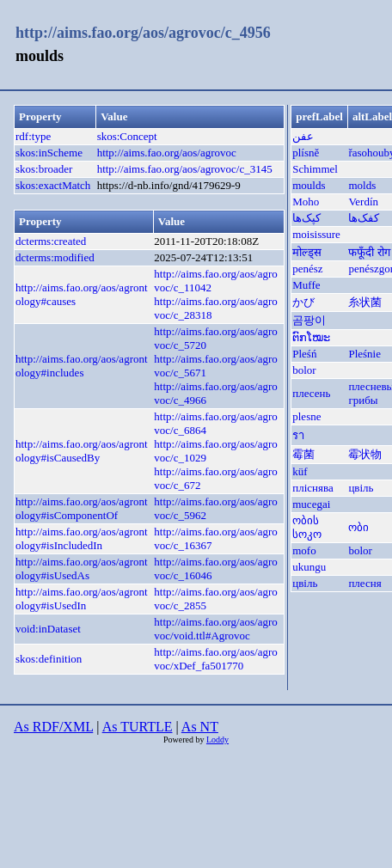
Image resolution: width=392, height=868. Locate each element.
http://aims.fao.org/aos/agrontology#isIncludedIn (82, 538)
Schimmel (315, 169)
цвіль (361, 488)
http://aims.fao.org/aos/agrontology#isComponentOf (82, 508)
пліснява (313, 488)
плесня (364, 583)
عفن (303, 136)
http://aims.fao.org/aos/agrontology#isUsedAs (82, 568)
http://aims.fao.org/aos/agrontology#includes (82, 366)
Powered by (185, 740)
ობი (358, 527)
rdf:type (33, 136)
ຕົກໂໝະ (311, 337)
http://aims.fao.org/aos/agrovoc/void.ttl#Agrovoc (215, 629)
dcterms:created (51, 241)
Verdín (363, 202)
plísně (306, 153)
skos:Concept (127, 136)
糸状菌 (365, 302)
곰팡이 (309, 320)
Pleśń (304, 354)
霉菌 (303, 454)
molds (362, 185)
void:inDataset (48, 629)
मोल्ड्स (307, 252)
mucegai (311, 504)
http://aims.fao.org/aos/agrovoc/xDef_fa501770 (215, 659)
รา (298, 435)
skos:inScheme (49, 153)
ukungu (309, 567)
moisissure (316, 234)
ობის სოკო (307, 527)
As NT (200, 727)
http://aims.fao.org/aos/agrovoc (167, 153)
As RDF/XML (53, 727)
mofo (304, 550)
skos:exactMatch (53, 185)
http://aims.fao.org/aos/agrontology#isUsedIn (82, 599)
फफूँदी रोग (369, 252)
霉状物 (365, 454)
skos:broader (44, 169)
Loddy (217, 740)
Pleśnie (364, 354)
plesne (306, 416)
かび (303, 302)
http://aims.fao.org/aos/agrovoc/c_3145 (185, 169)
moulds (309, 185)
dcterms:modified (55, 257)
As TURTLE (138, 727)
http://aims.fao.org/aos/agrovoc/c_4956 (143, 33)
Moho (306, 202)
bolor (304, 370)
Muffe (306, 285)
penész (307, 269)
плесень (311, 393)
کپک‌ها (306, 218)
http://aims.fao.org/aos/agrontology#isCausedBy (82, 451)
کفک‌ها (364, 218)
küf (300, 471)
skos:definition (49, 659)
